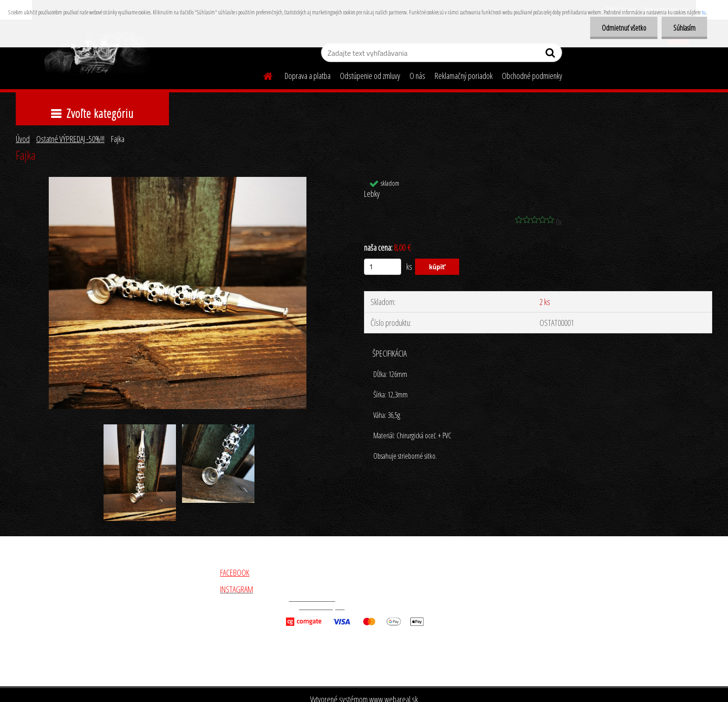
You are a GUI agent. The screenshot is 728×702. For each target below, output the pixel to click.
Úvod (23, 139)
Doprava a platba (308, 76)
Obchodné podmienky (532, 76)
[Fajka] (178, 181)
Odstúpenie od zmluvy (370, 76)
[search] (551, 55)
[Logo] (96, 54)
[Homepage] (262, 75)
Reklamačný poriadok (464, 76)
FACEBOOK (235, 572)
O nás (417, 76)
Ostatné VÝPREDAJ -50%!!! (70, 139)
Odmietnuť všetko (624, 28)
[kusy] (383, 267)
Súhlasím (684, 28)
